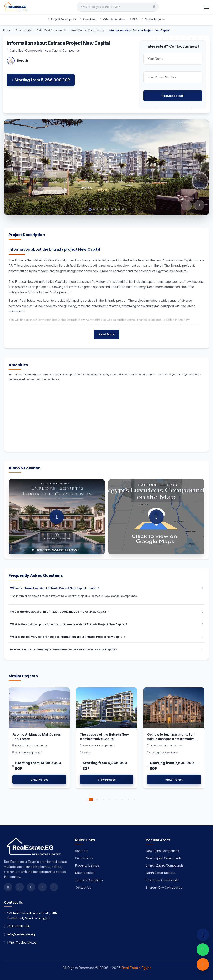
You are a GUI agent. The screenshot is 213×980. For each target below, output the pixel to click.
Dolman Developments (28, 753)
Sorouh (22, 60)
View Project (39, 780)
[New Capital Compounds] (88, 30)
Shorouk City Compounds (164, 887)
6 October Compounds (162, 880)
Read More (106, 334)
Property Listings (87, 865)
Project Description (62, 19)
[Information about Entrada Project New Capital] (139, 30)
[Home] (7, 30)
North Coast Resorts (160, 873)
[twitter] (20, 887)
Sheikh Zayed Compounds (165, 865)
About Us (82, 851)
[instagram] (31, 887)
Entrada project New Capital (75, 249)
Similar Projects (153, 19)
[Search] (118, 7)
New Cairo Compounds (162, 851)
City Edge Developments (163, 753)
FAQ (134, 19)
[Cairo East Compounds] (52, 30)
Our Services (84, 858)
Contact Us (83, 887)
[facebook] (8, 887)
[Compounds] (24, 30)
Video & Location (113, 19)
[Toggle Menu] (207, 7)
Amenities (88, 19)
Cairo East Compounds (26, 50)
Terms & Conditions (89, 880)
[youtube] (42, 887)
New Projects (85, 873)
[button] (91, 799)
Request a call (173, 96)
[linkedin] (54, 887)
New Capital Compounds (62, 50)
